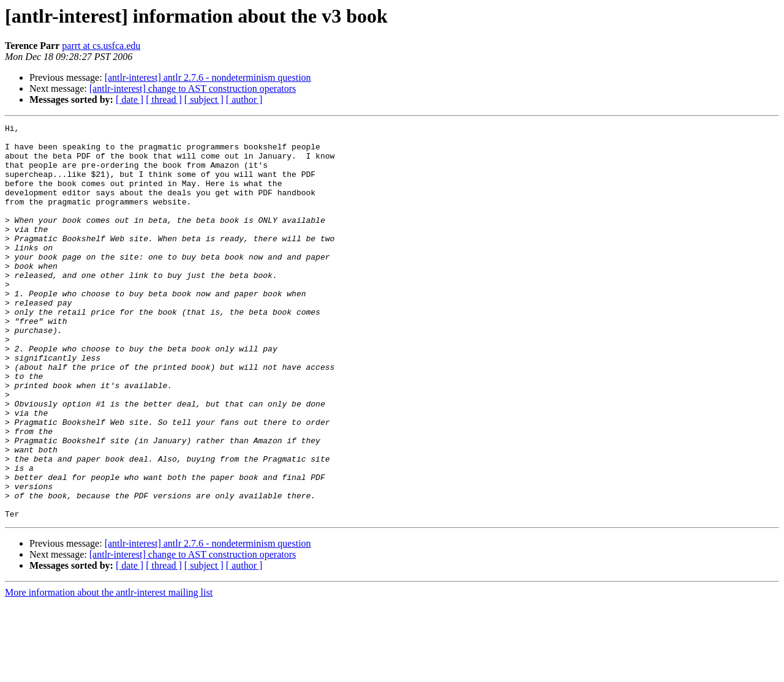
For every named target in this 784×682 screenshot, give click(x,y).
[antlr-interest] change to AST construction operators (193, 88)
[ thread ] (164, 99)
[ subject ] (204, 99)
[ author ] (244, 99)
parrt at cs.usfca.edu (101, 46)
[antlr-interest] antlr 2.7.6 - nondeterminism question (208, 77)
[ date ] (130, 99)
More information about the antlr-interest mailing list (109, 671)
